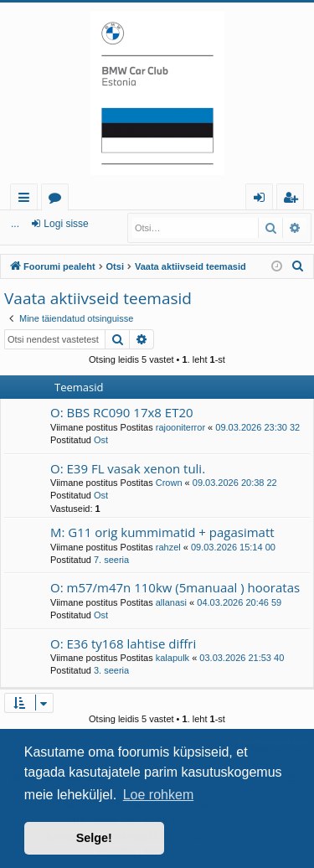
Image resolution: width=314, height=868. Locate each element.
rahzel (168, 547)
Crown (169, 483)
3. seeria (111, 670)
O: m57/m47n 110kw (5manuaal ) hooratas (175, 587)
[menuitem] (298, 266)
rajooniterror (180, 427)
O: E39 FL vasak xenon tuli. (128, 468)
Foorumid (58, 200)
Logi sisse (66, 224)
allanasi (171, 602)
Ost (101, 440)
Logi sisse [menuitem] (263, 200)
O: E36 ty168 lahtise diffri (123, 643)
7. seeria (111, 560)
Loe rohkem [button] (159, 795)
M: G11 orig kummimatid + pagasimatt (162, 532)
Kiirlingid (27, 200)
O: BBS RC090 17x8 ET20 (122, 412)
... (15, 224)
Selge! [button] (94, 838)
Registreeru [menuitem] (294, 200)
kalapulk (172, 658)
